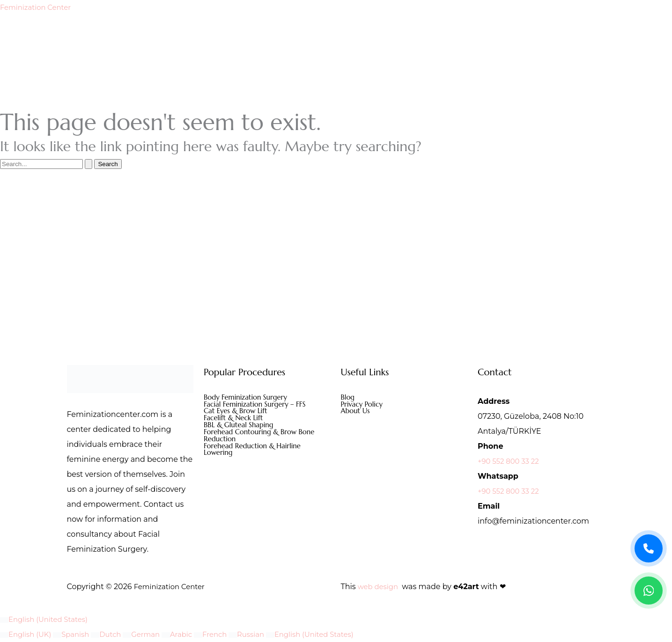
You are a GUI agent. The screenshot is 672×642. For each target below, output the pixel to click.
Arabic (189, 634)
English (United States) (47, 619)
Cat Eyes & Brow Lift (238, 413)
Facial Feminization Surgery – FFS (259, 405)
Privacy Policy (363, 405)
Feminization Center (38, 7)
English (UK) (28, 634)
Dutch (114, 634)
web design (380, 587)
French (225, 634)
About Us (357, 413)
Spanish (77, 634)
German (151, 634)
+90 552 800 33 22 (511, 461)
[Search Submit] (89, 164)
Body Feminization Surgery (249, 398)
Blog (348, 398)
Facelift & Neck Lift (236, 420)
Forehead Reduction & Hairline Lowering (256, 454)
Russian (262, 634)
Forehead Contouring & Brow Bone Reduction (263, 439)
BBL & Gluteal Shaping (241, 428)
